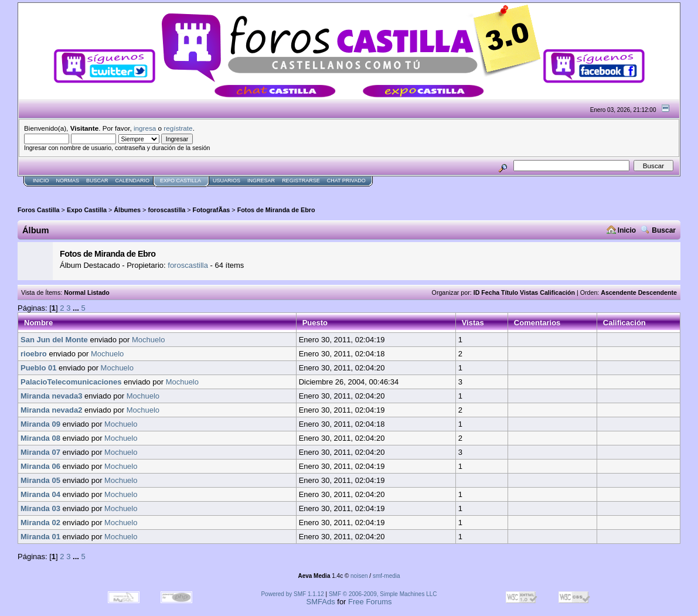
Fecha (490, 292)
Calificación (557, 292)
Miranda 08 (40, 438)
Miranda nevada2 (52, 410)
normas (68, 181)
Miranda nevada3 (52, 396)
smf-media (387, 576)
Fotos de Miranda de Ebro (276, 210)
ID (477, 292)
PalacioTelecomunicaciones (71, 382)
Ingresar (261, 181)
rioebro (34, 354)
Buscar (97, 181)
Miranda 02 (40, 523)
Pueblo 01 (38, 368)
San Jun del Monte (54, 340)
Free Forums (370, 602)
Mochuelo (148, 340)
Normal (75, 292)
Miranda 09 (40, 424)
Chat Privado (346, 181)
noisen (359, 576)
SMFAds (321, 602)
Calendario (133, 181)
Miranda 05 (40, 480)
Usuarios (227, 181)
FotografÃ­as (212, 210)
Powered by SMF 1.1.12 (292, 594)
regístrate (178, 128)
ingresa (145, 128)
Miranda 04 (40, 494)
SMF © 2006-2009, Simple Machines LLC (383, 594)
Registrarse (301, 181)
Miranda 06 (40, 466)
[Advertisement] (231, 191)
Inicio (41, 181)
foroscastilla (166, 210)
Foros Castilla (39, 210)
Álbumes (127, 210)
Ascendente (618, 292)
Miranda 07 (40, 452)
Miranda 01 (40, 537)
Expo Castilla (181, 181)
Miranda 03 (40, 508)
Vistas (529, 292)
